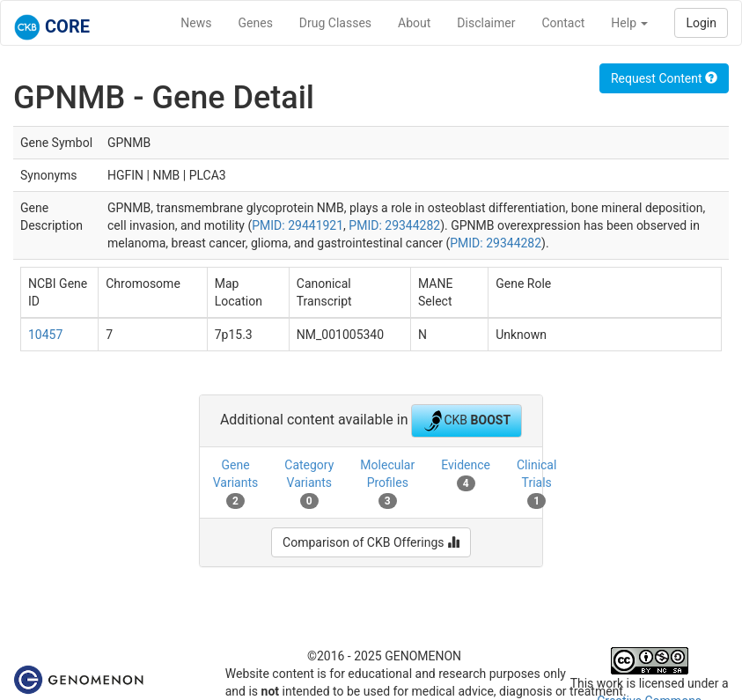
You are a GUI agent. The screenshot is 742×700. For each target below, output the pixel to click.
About (414, 23)
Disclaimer (486, 23)
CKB (467, 421)
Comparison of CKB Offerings (371, 542)
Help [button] (629, 23)
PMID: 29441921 (298, 225)
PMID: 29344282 (394, 225)
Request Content (664, 78)
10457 (45, 335)
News (196, 23)
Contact (563, 23)
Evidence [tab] (466, 475)
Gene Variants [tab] (236, 483)
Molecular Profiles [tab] (387, 483)
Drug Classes (335, 23)
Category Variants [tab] (309, 483)
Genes (256, 23)
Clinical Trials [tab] (536, 483)
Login (701, 23)
